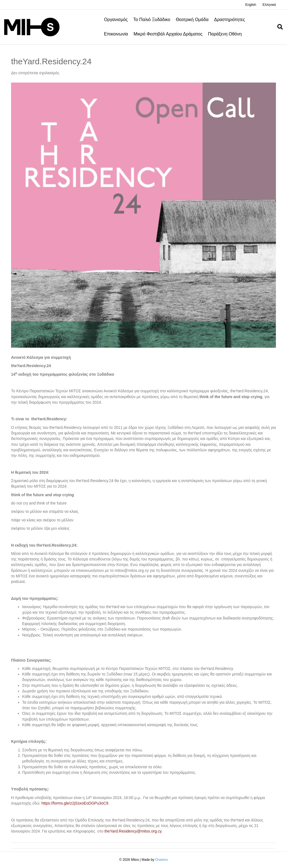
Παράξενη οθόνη (225, 34)
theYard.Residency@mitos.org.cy (133, 831)
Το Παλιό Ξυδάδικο (152, 20)
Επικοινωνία (116, 34)
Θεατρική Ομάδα (192, 20)
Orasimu (161, 860)
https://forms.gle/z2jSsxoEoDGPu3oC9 (75, 803)
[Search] (279, 27)
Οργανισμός (116, 20)
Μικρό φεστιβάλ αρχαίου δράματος (168, 34)
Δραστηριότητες (229, 20)
